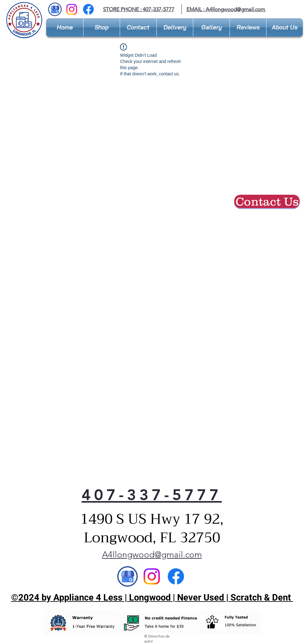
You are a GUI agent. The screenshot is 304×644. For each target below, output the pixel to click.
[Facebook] (88, 9)
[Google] (127, 576)
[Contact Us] (267, 201)
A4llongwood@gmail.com (235, 9)
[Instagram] (72, 9)
